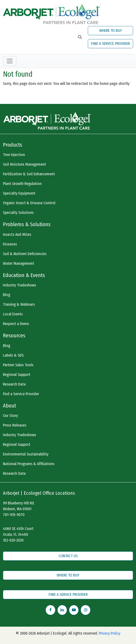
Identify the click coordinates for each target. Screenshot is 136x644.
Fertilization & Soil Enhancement (29, 174)
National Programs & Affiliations (29, 464)
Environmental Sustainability (26, 454)
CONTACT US (68, 556)
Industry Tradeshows (19, 285)
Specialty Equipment (19, 193)
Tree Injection (14, 155)
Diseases (10, 244)
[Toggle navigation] (10, 61)
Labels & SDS (13, 355)
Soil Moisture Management (24, 164)
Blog (7, 295)
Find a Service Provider (21, 394)
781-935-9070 (14, 515)
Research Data (14, 384)
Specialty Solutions (18, 213)
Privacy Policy (110, 633)
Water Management (19, 263)
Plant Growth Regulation (22, 184)
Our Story (10, 416)
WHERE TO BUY (111, 31)
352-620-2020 (13, 540)
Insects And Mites (17, 234)
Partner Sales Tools (18, 365)
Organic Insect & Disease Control (29, 203)
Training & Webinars (19, 304)
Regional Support (17, 375)
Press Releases (15, 425)
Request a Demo (16, 324)
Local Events (13, 314)
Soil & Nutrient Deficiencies (25, 254)
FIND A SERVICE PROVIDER (110, 44)
